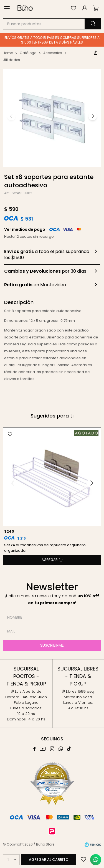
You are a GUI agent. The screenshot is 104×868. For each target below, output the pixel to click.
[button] (93, 24)
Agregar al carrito (49, 860)
